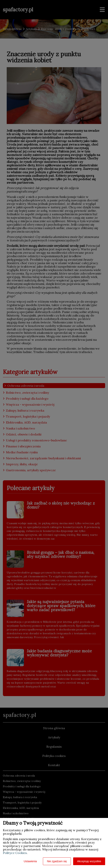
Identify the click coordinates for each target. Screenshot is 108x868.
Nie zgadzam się (57, 861)
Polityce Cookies (15, 853)
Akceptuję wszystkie (89, 861)
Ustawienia (30, 861)
